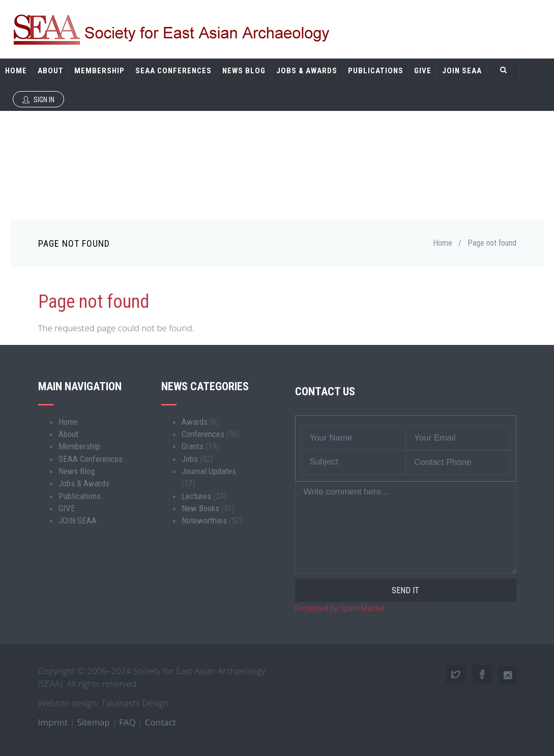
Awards (195, 422)
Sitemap (93, 722)
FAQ (127, 722)
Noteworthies (204, 520)
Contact (161, 722)
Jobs (190, 459)
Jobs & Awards (307, 71)
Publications (376, 71)
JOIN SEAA (462, 71)
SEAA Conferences (173, 71)
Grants (193, 446)
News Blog (244, 71)
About (51, 71)
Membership (99, 71)
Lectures (196, 496)
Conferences (203, 434)
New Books (200, 508)
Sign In (38, 100)
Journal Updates (209, 471)
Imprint (53, 722)
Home (16, 71)
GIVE (423, 71)
